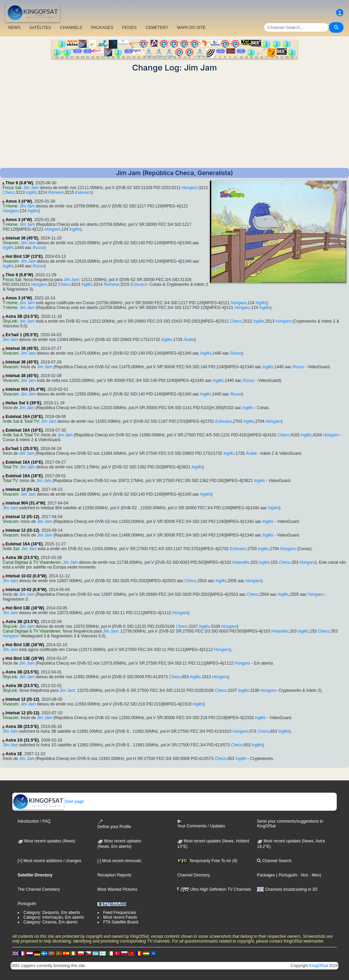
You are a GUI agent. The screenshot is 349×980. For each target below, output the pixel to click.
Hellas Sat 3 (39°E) (23, 403)
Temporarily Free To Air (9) (207, 861)
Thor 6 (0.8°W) (19, 183)
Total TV (32, 421)
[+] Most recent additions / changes (49, 861)
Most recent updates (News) (47, 841)
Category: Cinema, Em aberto (51, 922)
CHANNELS (71, 28)
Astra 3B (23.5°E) (22, 316)
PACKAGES (102, 28)
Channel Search (274, 861)
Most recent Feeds (120, 917)
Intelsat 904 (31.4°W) (25, 389)
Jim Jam (31, 188)
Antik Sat (11, 421)
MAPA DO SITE (191, 28)
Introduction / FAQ (34, 821)
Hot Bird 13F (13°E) (24, 256)
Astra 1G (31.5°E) (22, 740)
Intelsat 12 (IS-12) (22, 489)
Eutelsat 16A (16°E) (24, 417)
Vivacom (11, 243)
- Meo (314, 875)
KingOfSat (319, 966)
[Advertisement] (174, 120)
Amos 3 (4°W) (19, 201)
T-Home (10, 206)
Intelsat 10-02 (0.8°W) (26, 576)
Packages (266, 875)
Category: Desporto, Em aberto (52, 913)
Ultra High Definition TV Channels (214, 889)
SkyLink (10, 321)
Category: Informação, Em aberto (54, 917)
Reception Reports (114, 875)
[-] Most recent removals (119, 861)
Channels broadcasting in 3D (287, 889)
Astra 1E (14, 754)
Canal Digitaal (16, 562)
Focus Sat (12, 188)
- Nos (303, 875)
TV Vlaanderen (47, 562)
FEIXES (129, 28)
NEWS (14, 28)
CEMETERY (157, 28)
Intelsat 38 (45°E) (22, 238)
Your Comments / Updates (201, 824)
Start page (48, 802)
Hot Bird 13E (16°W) (25, 608)
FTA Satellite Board (121, 922)
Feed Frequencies (120, 913)
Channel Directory (194, 875)
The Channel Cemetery (39, 889)
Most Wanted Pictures (117, 889)
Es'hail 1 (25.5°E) (22, 335)
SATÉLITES (40, 28)
